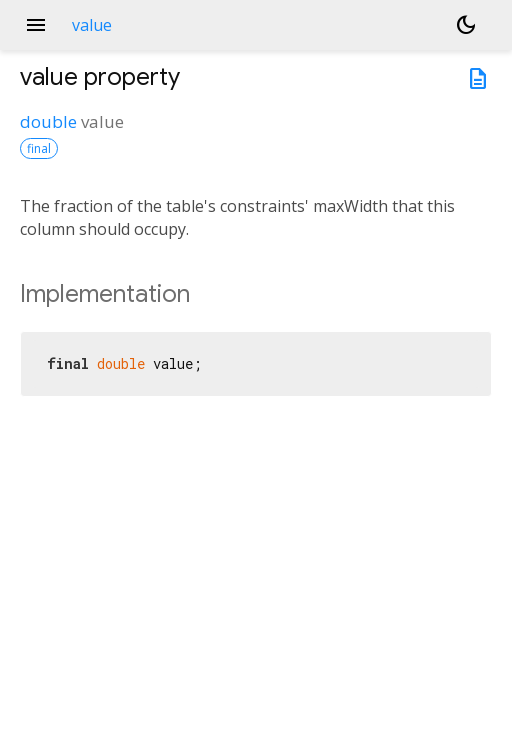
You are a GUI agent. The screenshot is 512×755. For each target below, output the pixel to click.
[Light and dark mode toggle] (466, 25)
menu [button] (36, 25)
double (48, 121)
